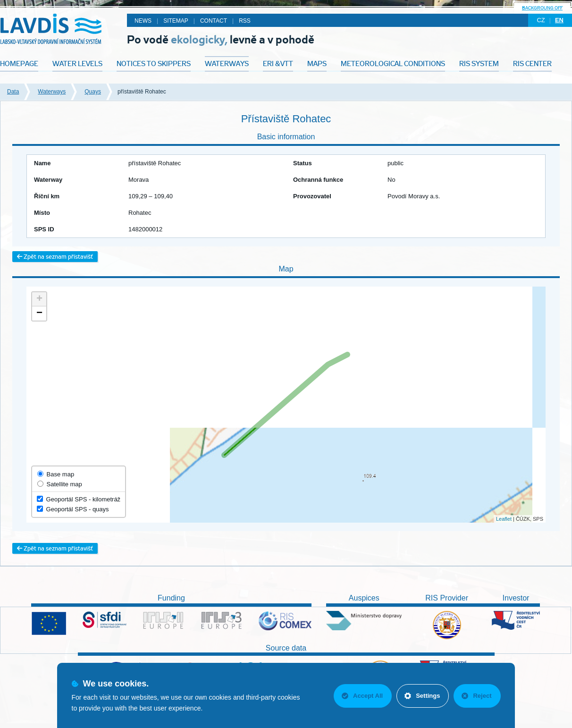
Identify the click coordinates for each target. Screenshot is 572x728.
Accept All (362, 696)
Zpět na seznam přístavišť (55, 257)
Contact (214, 21)
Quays (93, 92)
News (143, 21)
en (559, 20)
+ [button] (39, 299)
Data (13, 92)
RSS (245, 21)
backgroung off (542, 8)
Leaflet (504, 519)
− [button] (39, 313)
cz (541, 20)
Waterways (52, 92)
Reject (476, 696)
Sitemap (176, 21)
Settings (422, 696)
